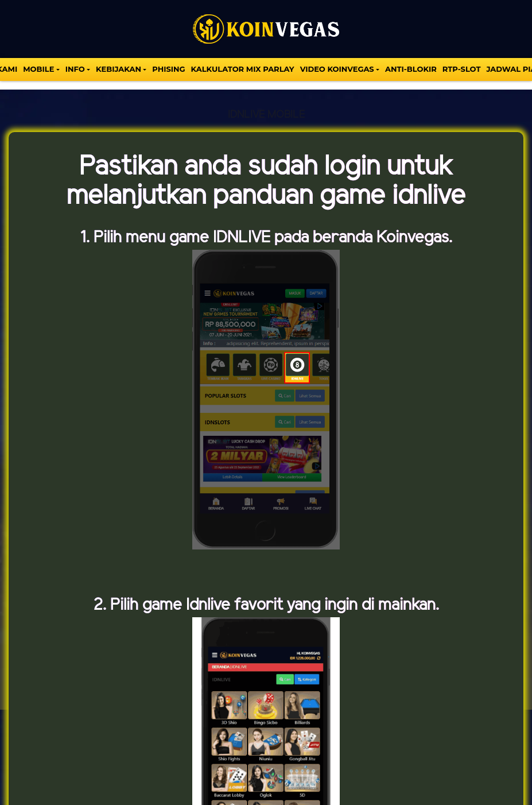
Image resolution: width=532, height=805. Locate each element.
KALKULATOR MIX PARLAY (243, 69)
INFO (75, 69)
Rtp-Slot (462, 69)
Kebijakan (119, 69)
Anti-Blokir (411, 69)
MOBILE (38, 69)
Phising (168, 69)
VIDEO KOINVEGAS (337, 69)
